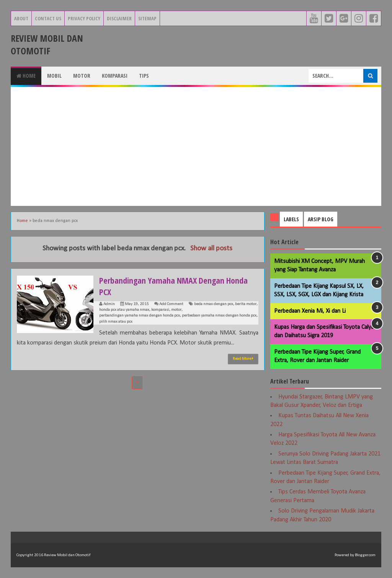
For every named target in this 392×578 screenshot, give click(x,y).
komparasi (160, 310)
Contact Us (48, 18)
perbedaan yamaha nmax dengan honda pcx (219, 316)
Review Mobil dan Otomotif (47, 44)
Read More (243, 359)
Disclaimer (119, 18)
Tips (144, 76)
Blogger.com (365, 555)
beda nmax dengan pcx (214, 304)
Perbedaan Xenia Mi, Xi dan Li (310, 311)
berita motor (246, 304)
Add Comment (171, 304)
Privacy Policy (84, 18)
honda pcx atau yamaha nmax (124, 310)
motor (176, 310)
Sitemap (147, 18)
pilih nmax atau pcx (116, 322)
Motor (82, 76)
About (21, 18)
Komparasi (115, 76)
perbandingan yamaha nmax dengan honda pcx (140, 316)
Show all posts (211, 249)
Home (26, 76)
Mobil (54, 76)
